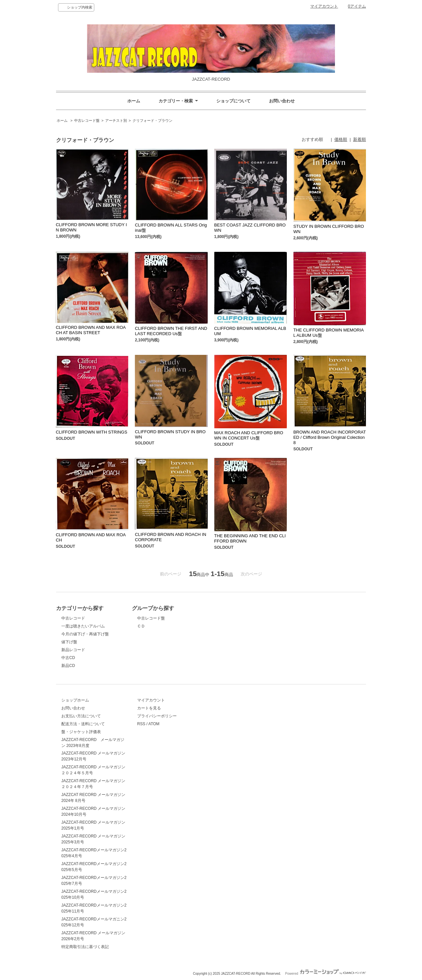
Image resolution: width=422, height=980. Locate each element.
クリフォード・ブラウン (152, 120)
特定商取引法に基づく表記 (85, 947)
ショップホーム (75, 700)
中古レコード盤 (87, 120)
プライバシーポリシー (157, 716)
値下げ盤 (69, 642)
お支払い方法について (81, 716)
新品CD (68, 666)
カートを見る (149, 708)
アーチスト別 (116, 120)
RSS (141, 724)
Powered (326, 974)
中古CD (68, 658)
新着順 (360, 139)
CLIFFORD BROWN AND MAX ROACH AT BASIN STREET (91, 330)
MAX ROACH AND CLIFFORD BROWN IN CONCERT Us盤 (249, 435)
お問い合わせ (282, 101)
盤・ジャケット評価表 (81, 732)
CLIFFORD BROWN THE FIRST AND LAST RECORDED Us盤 (171, 331)
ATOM (154, 724)
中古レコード (73, 618)
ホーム (134, 101)
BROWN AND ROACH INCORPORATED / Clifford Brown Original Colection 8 (330, 437)
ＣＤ (141, 626)
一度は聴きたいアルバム (83, 626)
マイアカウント (324, 6)
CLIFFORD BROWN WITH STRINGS (91, 432)
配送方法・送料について (83, 724)
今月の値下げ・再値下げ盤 (85, 634)
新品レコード (73, 650)
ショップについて (233, 101)
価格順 (341, 139)
